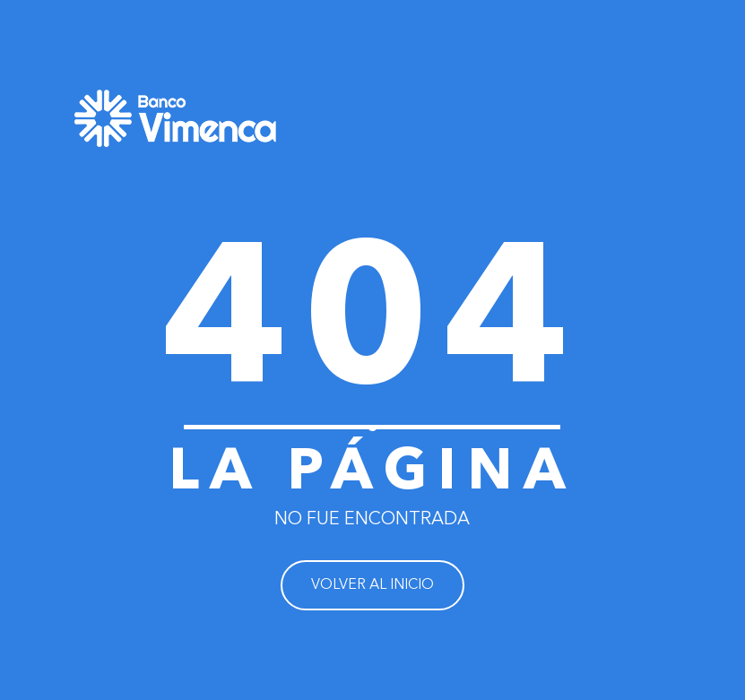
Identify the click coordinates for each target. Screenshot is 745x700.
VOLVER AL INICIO (372, 585)
